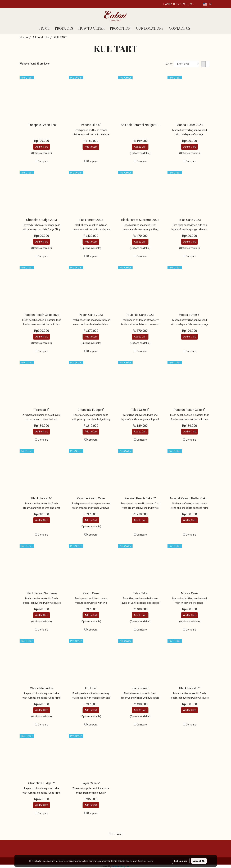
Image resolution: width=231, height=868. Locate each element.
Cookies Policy (146, 861)
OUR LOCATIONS (150, 28)
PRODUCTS (64, 28)
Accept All (199, 861)
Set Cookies (181, 861)
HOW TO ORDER (91, 28)
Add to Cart (42, 147)
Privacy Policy (125, 861)
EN (207, 4)
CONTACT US (180, 28)
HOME (44, 28)
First (112, 833)
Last (119, 833)
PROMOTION (120, 28)
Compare (43, 161)
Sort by (169, 64)
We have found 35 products (35, 64)
